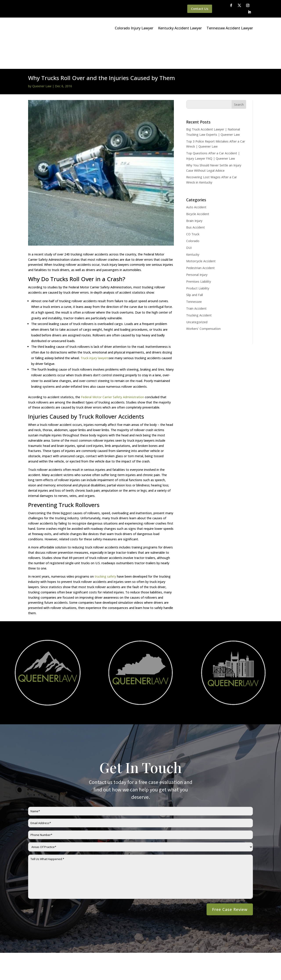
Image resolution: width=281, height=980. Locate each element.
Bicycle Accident (198, 184)
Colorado (193, 211)
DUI (189, 217)
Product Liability (198, 258)
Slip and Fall (195, 265)
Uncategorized (197, 292)
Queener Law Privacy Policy (55, 966)
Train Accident (196, 278)
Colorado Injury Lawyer (134, 28)
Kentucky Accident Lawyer (180, 28)
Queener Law (42, 56)
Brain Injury (194, 190)
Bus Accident (195, 197)
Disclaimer (86, 966)
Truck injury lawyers (95, 328)
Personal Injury (197, 244)
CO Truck (193, 204)
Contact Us (200, 9)
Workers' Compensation (203, 298)
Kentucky (193, 224)
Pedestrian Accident (200, 238)
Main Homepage (20, 966)
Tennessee (194, 271)
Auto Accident (196, 177)
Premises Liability (199, 251)
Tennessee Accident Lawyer (230, 28)
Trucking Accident (199, 285)
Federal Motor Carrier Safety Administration (113, 367)
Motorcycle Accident (201, 231)
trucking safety (105, 546)
